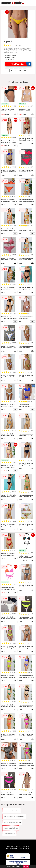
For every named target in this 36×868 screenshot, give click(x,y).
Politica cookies (24, 848)
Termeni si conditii (14, 846)
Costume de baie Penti (12, 811)
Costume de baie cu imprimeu (14, 817)
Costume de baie (9, 834)
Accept (26, 866)
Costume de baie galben (12, 822)
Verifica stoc (21, 64)
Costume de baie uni (11, 828)
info (15, 114)
